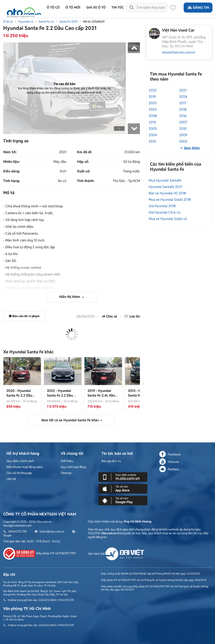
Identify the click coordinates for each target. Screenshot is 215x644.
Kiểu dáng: (12, 171)
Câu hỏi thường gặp (19, 473)
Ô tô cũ (8, 22)
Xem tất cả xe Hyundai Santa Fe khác (70, 420)
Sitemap (66, 473)
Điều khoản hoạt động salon (25, 467)
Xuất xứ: (84, 171)
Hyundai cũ (26, 22)
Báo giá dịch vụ (111, 461)
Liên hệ (11, 479)
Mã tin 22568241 (94, 22)
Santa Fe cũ (46, 22)
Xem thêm (190, 148)
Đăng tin (198, 8)
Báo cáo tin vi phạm (24, 316)
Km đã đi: (84, 152)
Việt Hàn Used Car (178, 30)
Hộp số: (83, 162)
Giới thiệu (67, 461)
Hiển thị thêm (70, 297)
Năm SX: (10, 152)
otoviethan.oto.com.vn (179, 52)
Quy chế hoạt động (73, 467)
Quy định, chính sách (20, 461)
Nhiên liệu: (11, 162)
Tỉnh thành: (86, 181)
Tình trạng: (12, 181)
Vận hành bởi (116, 554)
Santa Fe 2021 (68, 22)
